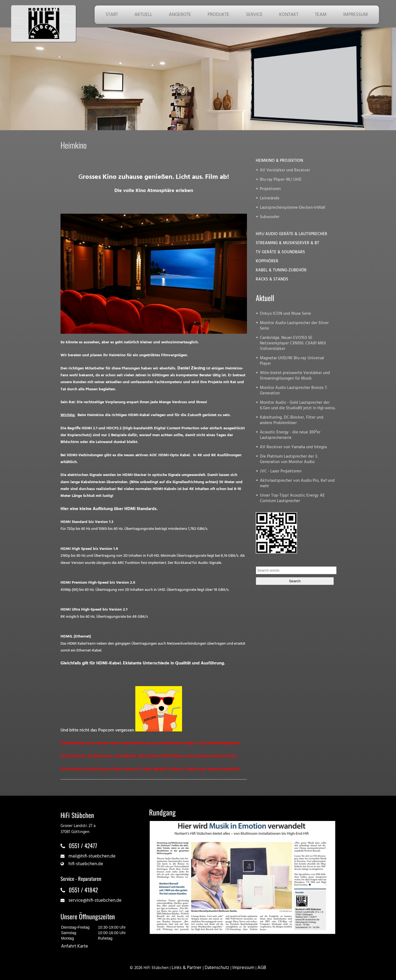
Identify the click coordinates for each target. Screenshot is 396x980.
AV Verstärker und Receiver (285, 170)
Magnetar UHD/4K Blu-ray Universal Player (292, 361)
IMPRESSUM (356, 15)
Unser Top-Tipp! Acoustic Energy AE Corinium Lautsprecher (292, 498)
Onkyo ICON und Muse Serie (285, 314)
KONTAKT (289, 15)
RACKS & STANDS (272, 279)
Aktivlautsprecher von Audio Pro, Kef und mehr (297, 484)
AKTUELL (143, 15)
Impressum (243, 968)
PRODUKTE (218, 15)
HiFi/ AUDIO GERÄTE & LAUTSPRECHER (291, 234)
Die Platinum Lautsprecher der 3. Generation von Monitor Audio (289, 459)
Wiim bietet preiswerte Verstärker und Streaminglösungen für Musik (295, 376)
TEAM (321, 15)
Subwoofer (270, 217)
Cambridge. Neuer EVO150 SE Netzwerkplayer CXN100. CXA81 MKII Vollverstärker (293, 343)
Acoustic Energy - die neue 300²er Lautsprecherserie (290, 435)
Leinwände (270, 198)
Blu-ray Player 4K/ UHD (281, 180)
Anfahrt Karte (75, 946)
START (112, 15)
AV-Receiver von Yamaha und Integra (293, 447)
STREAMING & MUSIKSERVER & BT (288, 243)
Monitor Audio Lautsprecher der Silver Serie (294, 326)
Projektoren (270, 189)
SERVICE (254, 15)
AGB (262, 968)
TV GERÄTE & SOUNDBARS (280, 252)
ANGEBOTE (180, 15)
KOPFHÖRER (267, 261)
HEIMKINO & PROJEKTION (279, 161)
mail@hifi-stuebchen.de (92, 856)
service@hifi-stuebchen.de (95, 900)
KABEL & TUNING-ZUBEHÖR (281, 270)
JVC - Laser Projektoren (281, 471)
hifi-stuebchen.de (86, 864)
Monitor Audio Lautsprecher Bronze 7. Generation (294, 391)
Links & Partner (187, 968)
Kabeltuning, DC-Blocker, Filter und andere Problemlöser (292, 420)
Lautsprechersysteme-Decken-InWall (293, 208)
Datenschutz (217, 968)
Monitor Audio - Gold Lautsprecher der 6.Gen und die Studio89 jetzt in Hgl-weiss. (298, 406)
